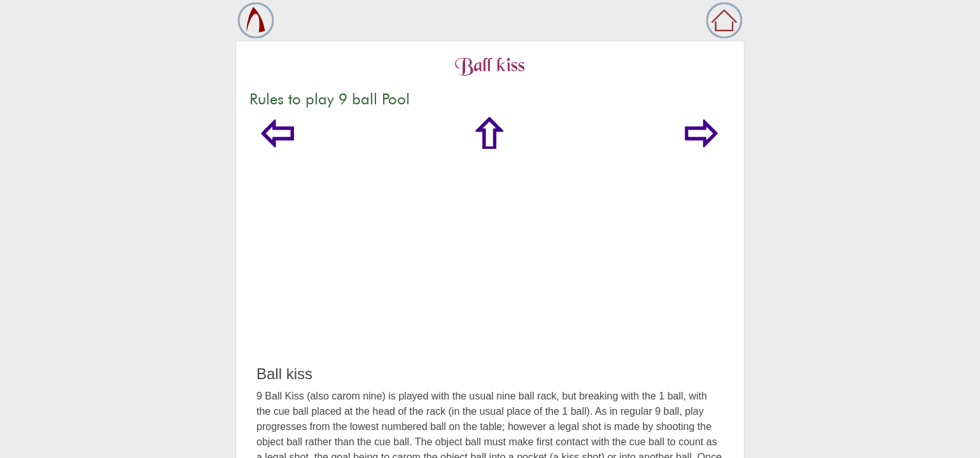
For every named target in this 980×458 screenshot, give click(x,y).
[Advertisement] (490, 270)
